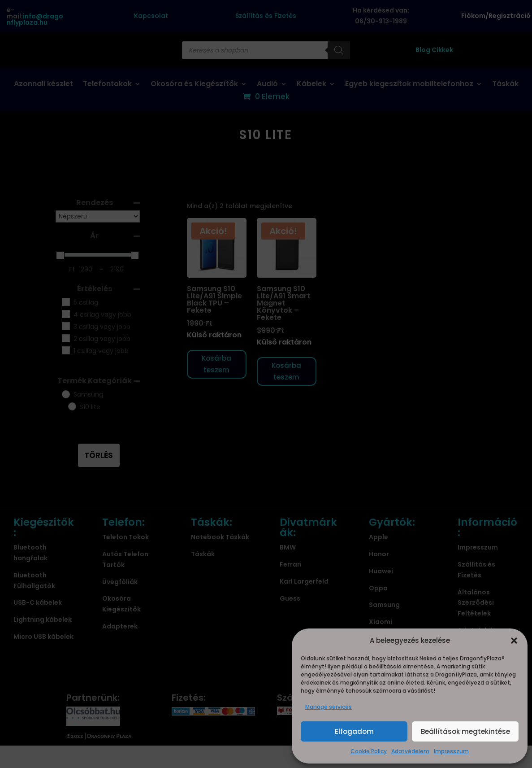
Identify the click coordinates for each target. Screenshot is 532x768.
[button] (514, 641)
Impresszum (451, 751)
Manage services (329, 707)
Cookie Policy (369, 751)
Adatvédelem (410, 751)
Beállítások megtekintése (465, 731)
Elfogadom (354, 731)
